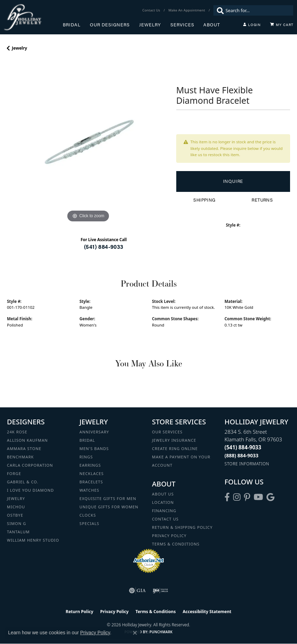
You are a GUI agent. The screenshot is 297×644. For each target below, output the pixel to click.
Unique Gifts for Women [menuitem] (109, 507)
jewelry (19, 48)
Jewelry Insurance (174, 440)
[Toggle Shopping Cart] (282, 25)
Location (163, 502)
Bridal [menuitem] (87, 440)
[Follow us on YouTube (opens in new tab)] (258, 497)
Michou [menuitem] (16, 507)
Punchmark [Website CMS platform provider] (161, 632)
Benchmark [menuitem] (20, 457)
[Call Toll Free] (241, 455)
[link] (152, 10)
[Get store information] (247, 464)
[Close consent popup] (135, 633)
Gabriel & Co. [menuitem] (23, 482)
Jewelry (150, 25)
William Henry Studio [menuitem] (33, 540)
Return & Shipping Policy (182, 527)
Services (182, 25)
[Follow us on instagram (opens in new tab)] (237, 497)
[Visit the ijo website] (160, 591)
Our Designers (110, 25)
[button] (252, 25)
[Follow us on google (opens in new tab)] (270, 497)
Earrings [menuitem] (90, 465)
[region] (88, 143)
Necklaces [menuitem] (92, 473)
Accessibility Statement (207, 612)
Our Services (167, 432)
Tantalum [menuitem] (18, 532)
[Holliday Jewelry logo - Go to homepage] (33, 17)
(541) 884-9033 (104, 247)
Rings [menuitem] (86, 457)
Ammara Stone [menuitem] (24, 448)
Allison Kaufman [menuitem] (27, 440)
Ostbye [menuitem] (15, 515)
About (212, 25)
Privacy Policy (169, 536)
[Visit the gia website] (137, 591)
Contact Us (165, 519)
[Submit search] (219, 10)
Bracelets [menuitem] (91, 482)
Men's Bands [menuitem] (94, 448)
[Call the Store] (243, 447)
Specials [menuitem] (89, 523)
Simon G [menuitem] (16, 523)
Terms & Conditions (176, 544)
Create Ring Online (175, 448)
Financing (164, 511)
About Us (163, 494)
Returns (262, 200)
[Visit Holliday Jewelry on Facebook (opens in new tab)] (227, 497)
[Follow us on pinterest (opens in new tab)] (247, 497)
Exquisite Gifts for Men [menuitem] (108, 498)
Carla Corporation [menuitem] (30, 465)
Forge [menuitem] (14, 473)
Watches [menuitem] (89, 490)
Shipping (204, 200)
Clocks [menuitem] (88, 515)
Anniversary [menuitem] (94, 432)
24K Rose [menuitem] (17, 432)
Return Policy (79, 612)
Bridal (72, 25)
